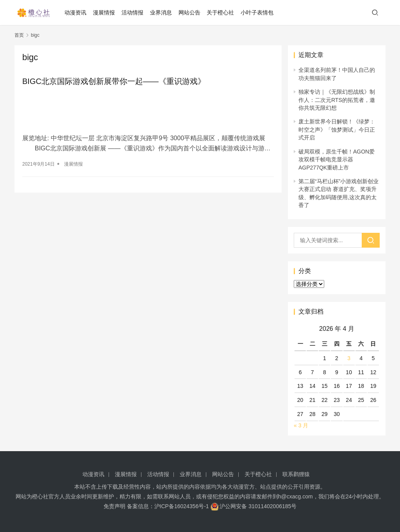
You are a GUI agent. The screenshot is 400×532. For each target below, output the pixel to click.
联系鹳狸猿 (296, 474)
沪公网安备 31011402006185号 (254, 506)
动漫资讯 (75, 12)
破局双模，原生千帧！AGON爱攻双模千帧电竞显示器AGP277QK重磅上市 (337, 160)
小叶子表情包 (257, 12)
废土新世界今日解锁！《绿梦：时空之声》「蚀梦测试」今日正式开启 (337, 129)
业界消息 (161, 12)
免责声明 (114, 506)
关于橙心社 (220, 12)
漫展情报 (104, 12)
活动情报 (132, 12)
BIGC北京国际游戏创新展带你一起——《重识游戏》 (114, 81)
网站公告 (189, 12)
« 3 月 (301, 425)
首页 (19, 35)
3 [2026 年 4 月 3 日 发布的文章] (349, 358)
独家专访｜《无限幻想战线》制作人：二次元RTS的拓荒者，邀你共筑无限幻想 (337, 100)
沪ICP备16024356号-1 (182, 506)
